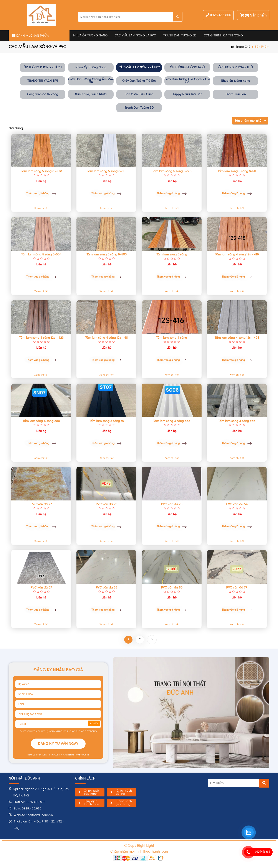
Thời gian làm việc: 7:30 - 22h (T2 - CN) (39, 825)
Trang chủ (243, 47)
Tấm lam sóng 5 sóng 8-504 (41, 255)
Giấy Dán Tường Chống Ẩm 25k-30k (91, 81)
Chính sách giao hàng (124, 803)
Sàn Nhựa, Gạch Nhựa (91, 94)
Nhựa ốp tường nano (235, 81)
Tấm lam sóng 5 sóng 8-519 (107, 171)
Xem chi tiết (41, 208)
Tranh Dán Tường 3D (180, 36)
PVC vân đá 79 (106, 504)
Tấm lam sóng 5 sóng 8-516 (172, 171)
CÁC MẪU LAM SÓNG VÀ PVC (135, 36)
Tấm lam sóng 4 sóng (172, 338)
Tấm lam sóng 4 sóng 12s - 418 (237, 255)
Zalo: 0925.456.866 (27, 809)
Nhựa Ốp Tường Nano (90, 36)
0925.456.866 (220, 15)
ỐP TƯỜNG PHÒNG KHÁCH (43, 67)
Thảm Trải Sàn (236, 94)
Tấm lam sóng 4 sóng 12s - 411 (107, 338)
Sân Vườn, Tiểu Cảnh (139, 94)
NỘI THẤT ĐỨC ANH (24, 779)
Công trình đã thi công (223, 36)
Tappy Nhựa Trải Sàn (187, 94)
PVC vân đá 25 (172, 504)
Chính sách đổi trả (124, 792)
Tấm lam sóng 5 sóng (172, 255)
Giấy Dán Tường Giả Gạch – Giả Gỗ (187, 81)
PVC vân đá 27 (41, 504)
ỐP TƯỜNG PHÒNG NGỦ (187, 67)
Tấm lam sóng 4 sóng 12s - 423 (41, 338)
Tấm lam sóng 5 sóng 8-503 (107, 255)
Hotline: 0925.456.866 (29, 802)
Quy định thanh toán (91, 803)
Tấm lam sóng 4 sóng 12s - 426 (237, 338)
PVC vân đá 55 (106, 588)
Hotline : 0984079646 (78, 755)
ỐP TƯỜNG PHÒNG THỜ (236, 67)
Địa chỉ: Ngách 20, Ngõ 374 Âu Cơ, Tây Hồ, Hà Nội (41, 792)
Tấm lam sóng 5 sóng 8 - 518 (41, 171)
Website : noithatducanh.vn (33, 815)
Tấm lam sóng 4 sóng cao (41, 421)
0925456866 (262, 852)
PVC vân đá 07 (41, 588)
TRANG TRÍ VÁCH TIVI (43, 81)
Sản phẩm (262, 47)
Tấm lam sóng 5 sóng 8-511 (237, 171)
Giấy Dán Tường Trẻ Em (139, 81)
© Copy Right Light (139, 846)
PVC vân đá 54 (237, 504)
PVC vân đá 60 (172, 588)
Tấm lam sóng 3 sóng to (107, 421)
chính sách (85, 779)
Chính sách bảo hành (91, 792)
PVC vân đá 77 (237, 588)
